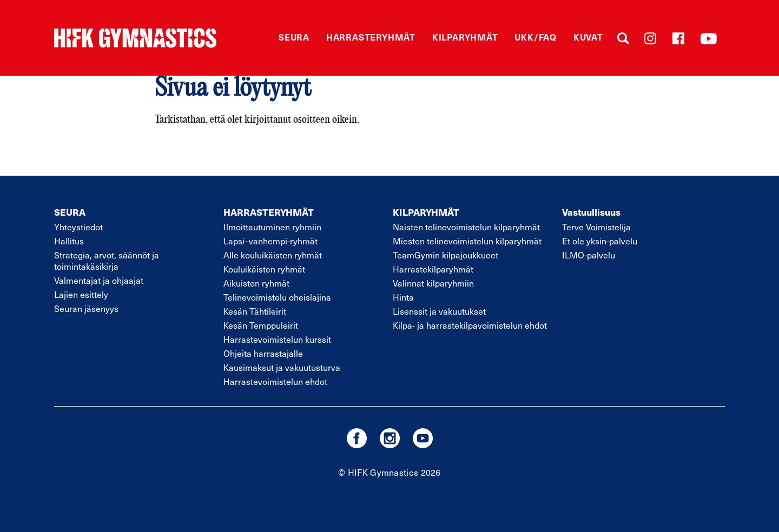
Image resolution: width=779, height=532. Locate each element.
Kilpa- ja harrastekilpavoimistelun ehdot (470, 325)
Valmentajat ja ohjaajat (99, 280)
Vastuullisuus (591, 212)
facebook (357, 438)
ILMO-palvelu (589, 255)
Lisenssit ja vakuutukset (439, 311)
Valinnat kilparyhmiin (433, 283)
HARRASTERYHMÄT (269, 212)
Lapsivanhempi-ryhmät (270, 241)
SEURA (70, 212)
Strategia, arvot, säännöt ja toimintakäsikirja (107, 261)
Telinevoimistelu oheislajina (277, 297)
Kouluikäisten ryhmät (264, 269)
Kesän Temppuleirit (261, 325)
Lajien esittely (81, 294)
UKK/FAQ (536, 37)
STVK (135, 38)
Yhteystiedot (78, 227)
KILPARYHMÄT (426, 212)
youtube (423, 438)
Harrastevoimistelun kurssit (277, 339)
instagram (390, 438)
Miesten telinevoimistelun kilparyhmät (467, 241)
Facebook (678, 38)
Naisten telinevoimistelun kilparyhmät (466, 227)
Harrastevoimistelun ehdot (275, 381)
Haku (623, 38)
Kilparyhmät (465, 37)
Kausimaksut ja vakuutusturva (282, 367)
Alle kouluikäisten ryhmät (273, 255)
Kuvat (588, 37)
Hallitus (69, 241)
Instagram (650, 38)
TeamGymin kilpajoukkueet (445, 255)
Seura (294, 37)
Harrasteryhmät (371, 37)
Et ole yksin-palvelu (600, 241)
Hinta (403, 297)
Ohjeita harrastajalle (263, 353)
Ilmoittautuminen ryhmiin (272, 227)
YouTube (709, 38)
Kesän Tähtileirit (255, 311)
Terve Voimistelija (596, 227)
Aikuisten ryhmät (256, 283)
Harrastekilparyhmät (433, 269)
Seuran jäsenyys (86, 308)
